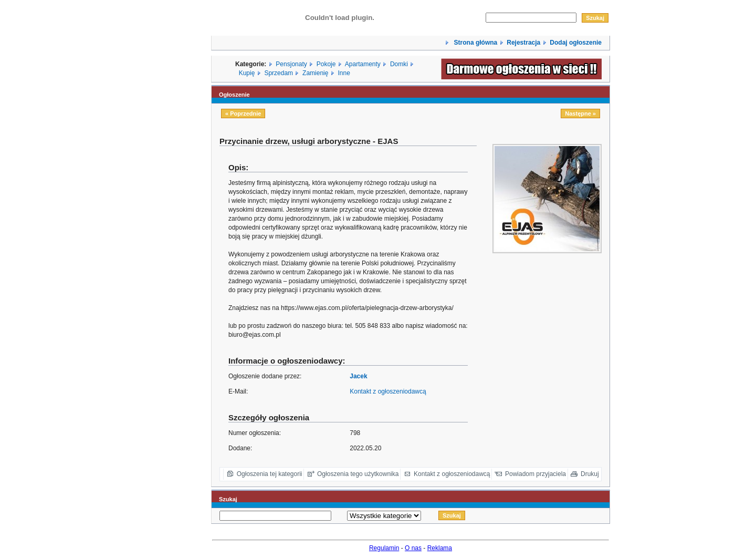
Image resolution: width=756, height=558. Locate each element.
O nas (413, 548)
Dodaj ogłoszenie (576, 43)
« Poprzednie (243, 113)
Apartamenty (363, 64)
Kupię (247, 73)
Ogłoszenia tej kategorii (270, 474)
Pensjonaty (291, 64)
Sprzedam (279, 73)
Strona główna (475, 43)
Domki (399, 64)
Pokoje (326, 64)
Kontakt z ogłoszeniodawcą (388, 391)
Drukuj (590, 474)
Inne (344, 73)
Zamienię (315, 73)
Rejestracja (523, 43)
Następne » (580, 113)
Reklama (440, 548)
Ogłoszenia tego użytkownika (358, 474)
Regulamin (384, 548)
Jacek (358, 376)
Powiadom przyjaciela (535, 474)
